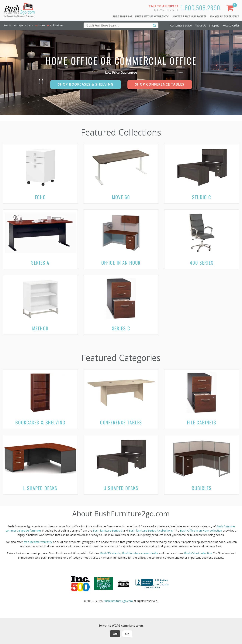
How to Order (231, 25)
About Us (200, 25)
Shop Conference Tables (160, 84)
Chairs (29, 25)
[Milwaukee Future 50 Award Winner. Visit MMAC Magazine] (123, 584)
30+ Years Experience (224, 16)
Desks (8, 25)
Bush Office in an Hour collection (201, 530)
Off (115, 634)
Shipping (214, 25)
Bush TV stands (110, 553)
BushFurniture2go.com (118, 601)
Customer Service (181, 25)
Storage (18, 25)
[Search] (154, 25)
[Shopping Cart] (231, 9)
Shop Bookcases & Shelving (86, 84)
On (127, 634)
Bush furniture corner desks (140, 553)
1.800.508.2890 (201, 7)
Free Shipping (123, 16)
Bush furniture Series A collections (151, 530)
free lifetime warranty (38, 542)
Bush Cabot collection (198, 553)
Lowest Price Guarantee (189, 16)
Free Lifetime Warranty (152, 16)
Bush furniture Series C (108, 530)
